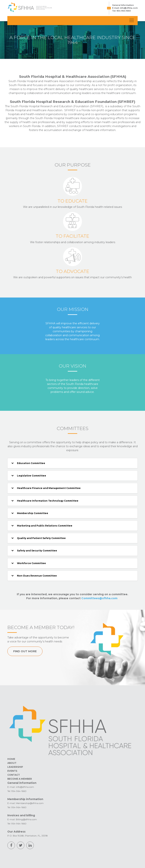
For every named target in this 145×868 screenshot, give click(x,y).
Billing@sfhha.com (26, 819)
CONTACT (14, 775)
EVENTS (12, 771)
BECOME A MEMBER (20, 779)
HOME (11, 759)
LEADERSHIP (15, 767)
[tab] (72, 463)
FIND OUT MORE (25, 651)
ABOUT (12, 763)
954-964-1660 (123, 11)
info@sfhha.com (129, 8)
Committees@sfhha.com (99, 598)
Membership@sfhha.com (30, 803)
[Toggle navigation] (132, 20)
